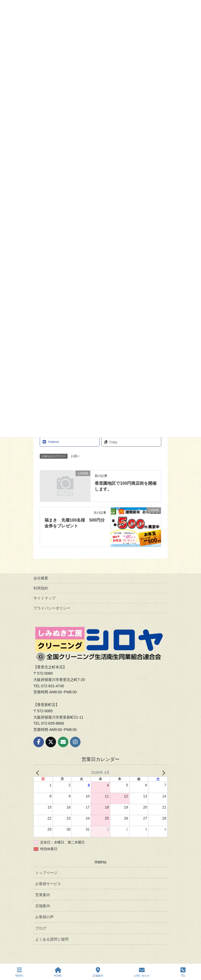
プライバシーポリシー (52, 608)
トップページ (46, 873)
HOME (58, 972)
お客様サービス (48, 884)
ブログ (41, 928)
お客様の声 (44, 917)
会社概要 (41, 578)
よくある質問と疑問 (52, 939)
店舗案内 (43, 906)
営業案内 (43, 895)
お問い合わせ (142, 972)
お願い (76, 456)
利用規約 (41, 588)
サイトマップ (44, 598)
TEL (183, 972)
